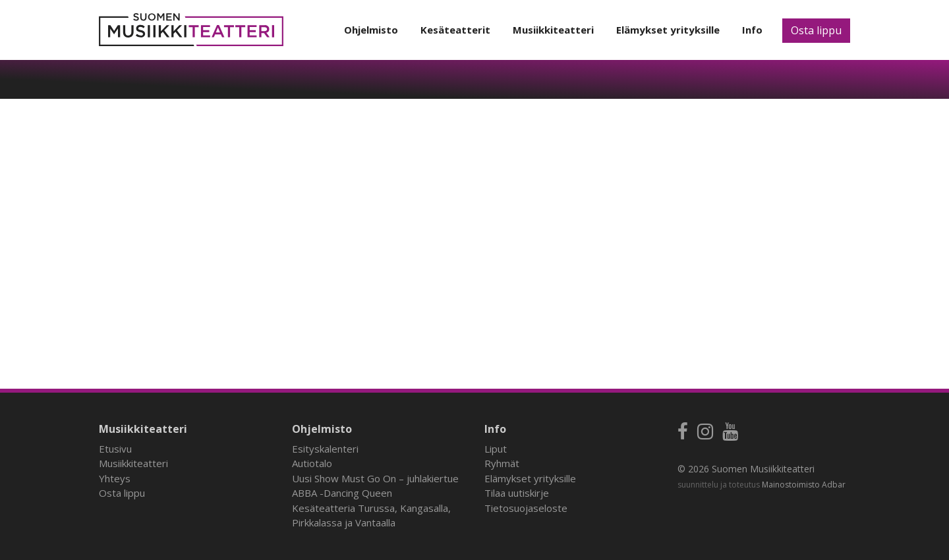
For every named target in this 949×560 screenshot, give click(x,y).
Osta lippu (816, 30)
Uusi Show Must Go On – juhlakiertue (375, 478)
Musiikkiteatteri (553, 30)
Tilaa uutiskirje (517, 493)
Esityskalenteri (325, 449)
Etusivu (115, 449)
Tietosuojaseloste (526, 508)
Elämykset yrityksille (668, 30)
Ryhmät (502, 463)
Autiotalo (312, 463)
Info (752, 30)
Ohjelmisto (371, 30)
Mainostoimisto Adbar (804, 485)
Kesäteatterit (455, 30)
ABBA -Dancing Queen (342, 493)
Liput (496, 449)
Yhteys (115, 478)
